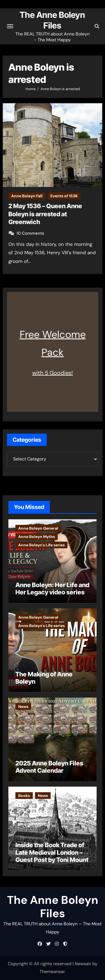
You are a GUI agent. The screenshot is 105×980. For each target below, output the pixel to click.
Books (24, 796)
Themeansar (52, 971)
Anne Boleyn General (38, 528)
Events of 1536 (64, 196)
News (23, 707)
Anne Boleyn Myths (37, 537)
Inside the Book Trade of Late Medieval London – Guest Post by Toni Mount (52, 852)
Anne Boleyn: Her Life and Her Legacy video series (52, 589)
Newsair (83, 964)
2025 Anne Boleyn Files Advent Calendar (49, 767)
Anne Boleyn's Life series (41, 545)
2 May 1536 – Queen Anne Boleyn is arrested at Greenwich (45, 214)
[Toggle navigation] (10, 26)
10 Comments (30, 233)
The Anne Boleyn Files (53, 907)
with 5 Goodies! (53, 373)
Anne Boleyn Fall (27, 196)
